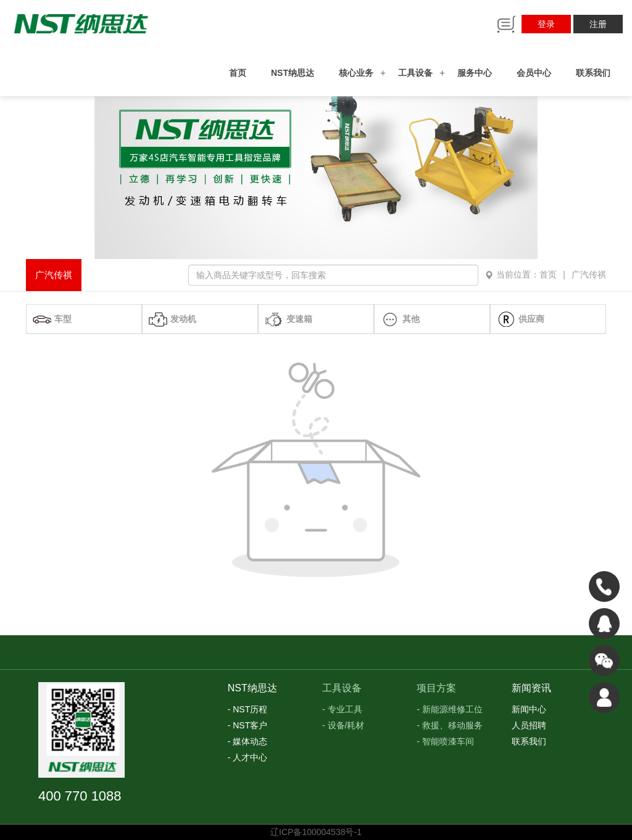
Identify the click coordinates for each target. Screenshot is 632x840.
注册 (598, 24)
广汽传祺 (54, 275)
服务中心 (475, 73)
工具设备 (415, 73)
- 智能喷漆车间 (445, 741)
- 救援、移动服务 (450, 725)
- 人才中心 (248, 757)
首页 (238, 73)
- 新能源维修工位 (450, 709)
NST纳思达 (293, 73)
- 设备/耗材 (343, 725)
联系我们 (593, 73)
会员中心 (534, 73)
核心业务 (356, 73)
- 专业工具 (342, 709)
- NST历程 (248, 709)
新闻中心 (529, 709)
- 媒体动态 (248, 741)
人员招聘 (529, 725)
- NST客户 (248, 725)
